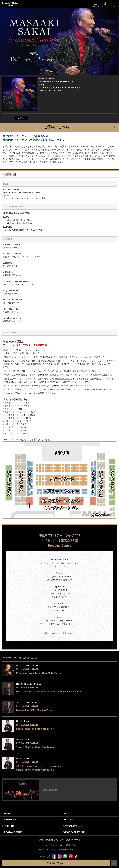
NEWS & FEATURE (74, 832)
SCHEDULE (10, 826)
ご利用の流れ (70, 845)
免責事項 (63, 850)
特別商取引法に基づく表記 (49, 850)
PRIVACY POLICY (58, 840)
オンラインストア (73, 850)
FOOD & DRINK (13, 832)
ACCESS (68, 820)
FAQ (66, 813)
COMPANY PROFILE (73, 840)
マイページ (48, 845)
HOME (8, 813)
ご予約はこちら (81, 127)
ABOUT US (10, 820)
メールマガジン (59, 845)
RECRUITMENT (44, 840)
